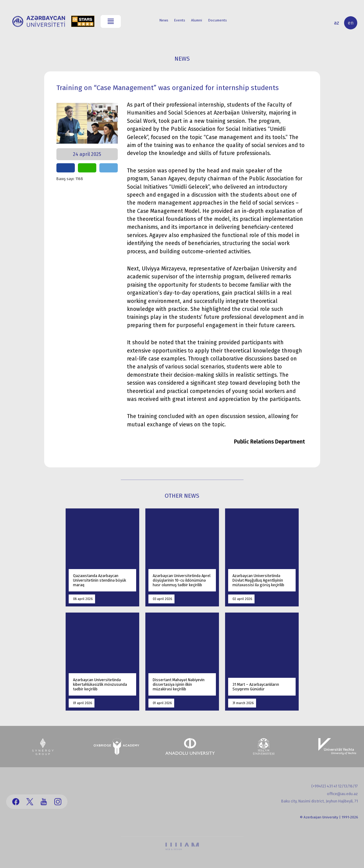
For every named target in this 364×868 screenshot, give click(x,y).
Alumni (197, 20)
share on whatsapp (87, 168)
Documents (217, 20)
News (164, 20)
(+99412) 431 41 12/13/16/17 (335, 786)
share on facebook (66, 168)
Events (180, 20)
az (337, 23)
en (351, 23)
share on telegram (109, 168)
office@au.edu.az (342, 794)
